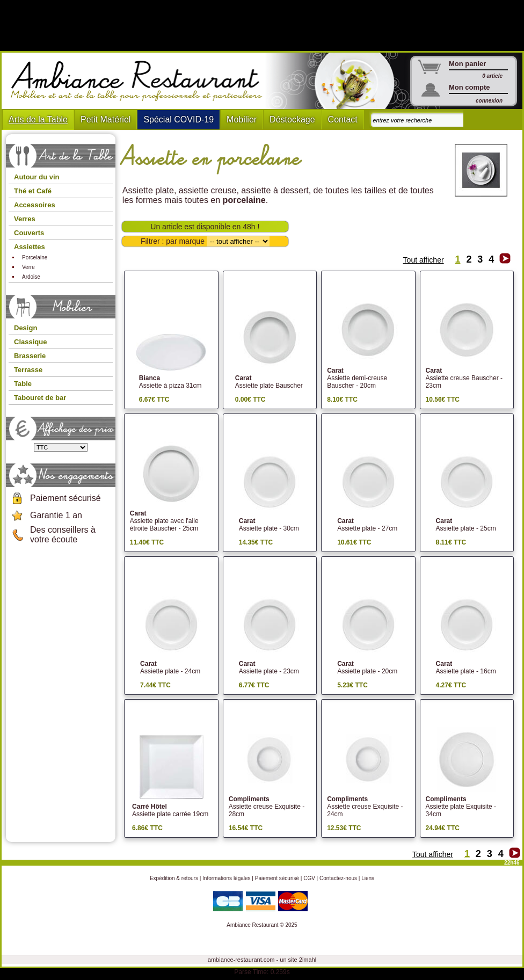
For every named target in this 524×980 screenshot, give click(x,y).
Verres (25, 219)
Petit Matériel (105, 119)
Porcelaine (35, 257)
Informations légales (227, 878)
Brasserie (30, 356)
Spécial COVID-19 (179, 119)
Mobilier (242, 119)
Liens (368, 878)
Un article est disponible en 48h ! (205, 227)
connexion (489, 101)
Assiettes (30, 247)
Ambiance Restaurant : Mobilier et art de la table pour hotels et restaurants (140, 81)
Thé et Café (33, 191)
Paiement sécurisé (65, 498)
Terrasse (28, 370)
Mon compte (470, 87)
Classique (30, 342)
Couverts (29, 233)
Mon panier (467, 64)
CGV (309, 878)
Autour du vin (37, 177)
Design (26, 328)
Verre (28, 267)
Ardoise (31, 277)
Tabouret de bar (40, 398)
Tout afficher (424, 260)
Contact (343, 119)
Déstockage (292, 119)
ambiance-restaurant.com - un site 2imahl (262, 960)
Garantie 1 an (56, 515)
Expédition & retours (174, 878)
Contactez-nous (338, 878)
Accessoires (35, 205)
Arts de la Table (38, 119)
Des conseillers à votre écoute (63, 535)
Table (23, 384)
